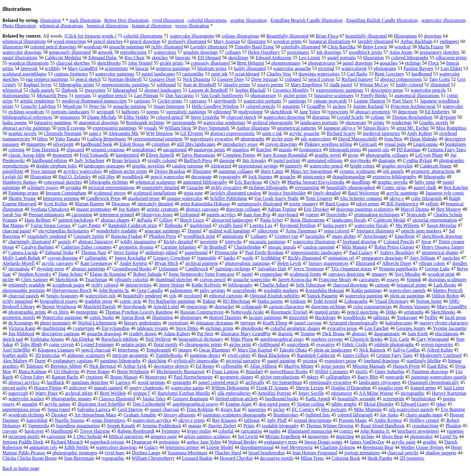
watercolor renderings (224, 123)
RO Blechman (237, 301)
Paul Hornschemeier (193, 377)
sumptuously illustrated (260, 204)
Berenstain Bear (378, 447)
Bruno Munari (124, 377)
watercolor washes (26, 399)
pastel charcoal (165, 409)
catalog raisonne (187, 166)
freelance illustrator (375, 231)
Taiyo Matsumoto (198, 155)
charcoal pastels (24, 296)
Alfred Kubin (440, 350)
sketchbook (281, 112)
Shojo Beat (392, 436)
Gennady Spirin (89, 236)
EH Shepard (209, 58)
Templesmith (158, 350)
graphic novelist (397, 166)
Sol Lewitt (248, 436)
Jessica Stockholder (287, 193)
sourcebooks (245, 290)
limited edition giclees (237, 399)
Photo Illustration (19, 26)
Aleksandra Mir (124, 133)
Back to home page (21, 468)
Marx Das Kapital (255, 350)
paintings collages (236, 171)
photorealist (421, 436)
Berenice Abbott (66, 366)
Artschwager (375, 236)
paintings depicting (90, 382)
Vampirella (38, 426)
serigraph (105, 112)
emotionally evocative (330, 382)
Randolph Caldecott (316, 355)
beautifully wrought (357, 399)
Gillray (166, 220)
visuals (150, 128)
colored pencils (261, 106)
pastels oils (379, 150)
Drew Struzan (264, 79)
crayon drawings (281, 144)
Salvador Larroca (94, 409)
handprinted (127, 155)
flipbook (69, 90)
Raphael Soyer (38, 85)
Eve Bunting (453, 409)
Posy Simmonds (214, 128)
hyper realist (199, 431)
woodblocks (354, 317)
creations (94, 377)
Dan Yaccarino (180, 95)
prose (353, 155)
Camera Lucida (23, 252)
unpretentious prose (21, 409)
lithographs (434, 177)
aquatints (291, 106)
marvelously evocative (211, 139)
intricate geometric (130, 355)
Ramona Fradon (127, 236)
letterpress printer (182, 447)
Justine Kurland (368, 106)
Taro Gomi (439, 79)
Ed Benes (205, 366)
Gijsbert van (286, 236)
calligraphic (96, 258)
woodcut (403, 47)
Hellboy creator (424, 420)
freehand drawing (360, 242)
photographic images (71, 399)
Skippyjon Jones (157, 215)
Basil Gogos (337, 204)
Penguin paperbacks (398, 269)
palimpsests (181, 290)
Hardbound (62, 431)
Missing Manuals (369, 366)
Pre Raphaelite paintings (172, 301)
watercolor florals (371, 225)
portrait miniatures (362, 453)
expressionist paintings (115, 128)
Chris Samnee (34, 279)
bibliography (241, 285)
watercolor (453, 106)
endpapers (450, 41)
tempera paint (164, 436)
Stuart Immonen (169, 106)
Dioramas (121, 204)
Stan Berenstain (79, 458)
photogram (356, 123)
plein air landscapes (333, 350)
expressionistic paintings (340, 90)
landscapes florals (349, 220)
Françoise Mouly (335, 279)
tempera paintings (173, 68)
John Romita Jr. (375, 431)
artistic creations (162, 209)
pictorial (326, 68)
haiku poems (15, 123)
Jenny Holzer (172, 285)
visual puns (395, 144)
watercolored (354, 68)
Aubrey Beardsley (397, 252)
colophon (161, 144)
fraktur (209, 301)
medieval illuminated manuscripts (94, 101)
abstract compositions (401, 79)
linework (29, 68)
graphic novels (23, 133)
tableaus (252, 420)
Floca (433, 63)
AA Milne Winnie (376, 393)
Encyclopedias (115, 328)
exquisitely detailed (161, 187)
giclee (279, 409)
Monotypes (156, 377)
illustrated (440, 85)
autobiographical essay (282, 339)
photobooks (252, 328)
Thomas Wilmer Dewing (330, 426)
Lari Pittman (146, 95)
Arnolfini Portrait (274, 393)
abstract (359, 334)
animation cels (43, 447)
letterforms (128, 350)
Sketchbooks (443, 312)
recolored (193, 296)
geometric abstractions (433, 171)
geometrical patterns (296, 128)
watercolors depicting (284, 117)
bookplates (456, 144)
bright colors (362, 166)
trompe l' (142, 393)
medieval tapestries (381, 133)
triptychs (233, 242)
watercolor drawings (22, 52)
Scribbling (271, 258)
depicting (345, 436)
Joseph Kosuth (121, 426)
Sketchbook (67, 279)
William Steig (178, 128)
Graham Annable (140, 415)
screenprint (393, 399)
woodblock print (199, 236)
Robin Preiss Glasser (394, 247)
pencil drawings (145, 41)
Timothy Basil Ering (254, 47)
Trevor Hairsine (95, 431)
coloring (16, 150)
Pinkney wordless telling (328, 144)
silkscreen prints (451, 58)
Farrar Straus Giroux (51, 225)
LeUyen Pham (429, 155)
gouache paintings (127, 47)
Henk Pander (380, 458)
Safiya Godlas (406, 350)
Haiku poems (270, 301)
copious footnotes (71, 74)
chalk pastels (42, 90)
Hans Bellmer (38, 220)
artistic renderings (37, 101)
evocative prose (342, 328)
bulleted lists (318, 415)
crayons (10, 431)
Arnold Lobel (166, 307)
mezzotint (298, 317)
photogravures (322, 63)
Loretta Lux (261, 225)
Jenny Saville (311, 393)
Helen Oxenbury (264, 52)
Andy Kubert (419, 133)
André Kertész (134, 263)
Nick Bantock (372, 350)
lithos (43, 139)
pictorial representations (111, 187)
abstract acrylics (24, 382)
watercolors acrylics (152, 420)
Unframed (190, 215)
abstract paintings (88, 269)
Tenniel (195, 231)
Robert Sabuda (147, 274)
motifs (362, 372)
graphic (430, 442)
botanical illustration (152, 26)
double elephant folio (56, 166)
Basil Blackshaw (274, 355)
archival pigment (202, 263)
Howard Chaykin (236, 458)
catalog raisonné (319, 247)
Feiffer (431, 317)
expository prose (341, 361)
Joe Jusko (389, 415)
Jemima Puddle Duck (23, 442)
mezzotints (95, 90)
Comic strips (394, 187)
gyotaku (73, 187)
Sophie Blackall (251, 90)
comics (346, 431)
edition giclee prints (128, 171)
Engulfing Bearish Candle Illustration (306, 20)
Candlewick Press (103, 198)
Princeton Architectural (413, 106)
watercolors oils (101, 296)
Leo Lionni (310, 58)
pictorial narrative (243, 361)
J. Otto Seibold (87, 436)
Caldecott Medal (389, 220)
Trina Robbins (200, 409)
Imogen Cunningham (66, 193)
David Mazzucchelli (358, 139)
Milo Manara (354, 247)
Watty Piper (47, 393)
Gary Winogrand (433, 339)
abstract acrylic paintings (26, 128)
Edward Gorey (415, 404)
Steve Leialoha (205, 117)
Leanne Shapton (369, 101)
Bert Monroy (449, 209)
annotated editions (325, 160)
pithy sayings (213, 290)
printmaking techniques (377, 215)
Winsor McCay (374, 85)
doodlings (361, 182)
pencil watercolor (167, 177)
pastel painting (281, 361)
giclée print (282, 139)
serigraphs (414, 312)
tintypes (248, 323)
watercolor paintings (115, 74)
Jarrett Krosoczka (295, 279)
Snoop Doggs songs (323, 442)
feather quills (15, 355)
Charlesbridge (248, 247)
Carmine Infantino (179, 247)
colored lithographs (410, 58)
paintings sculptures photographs (234, 415)
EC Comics (303, 409)
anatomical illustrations (417, 95)
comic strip (131, 301)
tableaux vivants (153, 328)
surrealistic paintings (186, 112)
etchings (413, 63)
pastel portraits (342, 58)
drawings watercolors (319, 74)
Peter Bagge (98, 372)
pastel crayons (308, 323)
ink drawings (329, 52)
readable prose (99, 301)
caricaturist (251, 431)
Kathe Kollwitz (206, 285)
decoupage (201, 177)
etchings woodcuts (26, 112)
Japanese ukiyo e (339, 128)
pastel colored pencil (218, 382)
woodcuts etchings (26, 415)
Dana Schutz (70, 274)
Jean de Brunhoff (199, 85)
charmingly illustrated (30, 242)
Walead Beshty (242, 442)
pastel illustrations (20, 58)
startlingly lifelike (424, 361)
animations (233, 236)
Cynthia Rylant (417, 160)
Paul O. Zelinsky (74, 177)
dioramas (321, 117)
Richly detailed (178, 242)
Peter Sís (98, 106)
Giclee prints (170, 101)
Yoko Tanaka (67, 139)
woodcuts (93, 47)
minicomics (314, 177)
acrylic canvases (57, 263)
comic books (102, 317)
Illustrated (365, 263)
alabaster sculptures (86, 355)
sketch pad (13, 339)
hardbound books (282, 399)
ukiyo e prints (192, 420)
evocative (325, 344)
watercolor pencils (428, 90)
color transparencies (372, 307)
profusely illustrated (187, 41)
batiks (229, 258)
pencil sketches (108, 41)
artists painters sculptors (207, 436)
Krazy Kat (231, 409)
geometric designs (136, 247)
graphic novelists (148, 166)
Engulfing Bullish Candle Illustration (382, 20)
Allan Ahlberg (263, 366)
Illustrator (202, 171)
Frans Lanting (225, 372)
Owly (275, 182)
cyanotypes (84, 328)
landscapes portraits (319, 123)
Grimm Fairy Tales (395, 355)
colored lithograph (355, 415)
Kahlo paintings (366, 290)
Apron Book (133, 317)
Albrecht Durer (397, 263)
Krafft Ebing (275, 323)
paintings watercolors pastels (439, 377)
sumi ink (219, 74)
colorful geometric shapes (295, 328)
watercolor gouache (292, 68)
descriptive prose (387, 90)
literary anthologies (143, 323)
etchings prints (220, 328)
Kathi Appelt (318, 399)
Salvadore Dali (272, 269)
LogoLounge (425, 144)
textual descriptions (313, 420)
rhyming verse (50, 269)
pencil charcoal (96, 350)
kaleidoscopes (399, 323)
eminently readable (27, 285)
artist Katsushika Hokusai (205, 204)
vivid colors (239, 355)
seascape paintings (162, 231)
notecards (395, 377)
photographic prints (27, 312)
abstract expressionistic (232, 133)
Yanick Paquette (322, 296)
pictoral (310, 361)
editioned (222, 112)
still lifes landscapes (196, 144)
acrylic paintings (402, 193)
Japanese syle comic (445, 193)
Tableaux (35, 366)
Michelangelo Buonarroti (180, 372)
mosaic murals (282, 247)
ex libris (61, 312)
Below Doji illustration (126, 20)
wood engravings (70, 41)
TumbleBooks (169, 355)
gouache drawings (104, 334)
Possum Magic (353, 420)
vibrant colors (432, 263)
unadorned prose (144, 198)
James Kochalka (130, 258)
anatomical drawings (99, 123)
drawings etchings (329, 307)
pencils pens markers (421, 231)
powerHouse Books (289, 372)
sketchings (238, 58)
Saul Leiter (454, 388)
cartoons (142, 101)
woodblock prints (366, 52)
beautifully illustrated (366, 36)
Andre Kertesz (388, 420)
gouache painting (130, 106)
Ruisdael (254, 372)
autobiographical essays (195, 404)
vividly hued (230, 225)
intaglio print (391, 388)
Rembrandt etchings (145, 123)
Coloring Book (346, 458)
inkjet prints (368, 204)
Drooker (59, 415)
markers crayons (327, 339)
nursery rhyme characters (444, 323)
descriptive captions (61, 334)
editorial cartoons (226, 296)
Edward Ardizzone (274, 58)
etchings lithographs (268, 187)
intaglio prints (237, 85)
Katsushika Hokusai (325, 290)
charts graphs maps (424, 415)
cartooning (82, 215)
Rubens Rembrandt (136, 431)
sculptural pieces (110, 193)
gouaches (389, 63)
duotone (227, 160)
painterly (294, 166)
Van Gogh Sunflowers (222, 95)
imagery (379, 274)
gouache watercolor (252, 279)
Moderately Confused (441, 355)
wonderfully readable (117, 231)
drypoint (448, 117)
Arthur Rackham (416, 41)
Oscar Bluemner (215, 350)
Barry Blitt (368, 377)
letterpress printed (117, 215)
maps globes (344, 236)
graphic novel (328, 155)
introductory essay (240, 144)
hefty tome (425, 182)
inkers (313, 377)
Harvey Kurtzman (449, 393)
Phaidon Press (163, 236)
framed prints (423, 388)
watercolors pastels (407, 290)
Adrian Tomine (282, 209)
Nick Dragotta (196, 79)
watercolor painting (364, 296)
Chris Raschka (342, 47)
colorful (226, 431)
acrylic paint (404, 442)
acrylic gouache (304, 133)
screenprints (116, 68)
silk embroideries (234, 393)
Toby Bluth (31, 344)
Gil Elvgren (191, 133)
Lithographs (356, 301)
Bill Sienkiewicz (402, 204)
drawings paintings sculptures (365, 209)
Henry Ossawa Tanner (443, 247)
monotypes (318, 436)
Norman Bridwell (125, 79)
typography (230, 177)
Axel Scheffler (16, 350)
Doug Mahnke (424, 139)
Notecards (416, 215)
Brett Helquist (251, 63)
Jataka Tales (154, 399)
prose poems (333, 366)
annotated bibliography (205, 182)
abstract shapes (115, 220)
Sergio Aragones (62, 296)
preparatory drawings (382, 258)
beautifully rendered (142, 296)
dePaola (144, 220)
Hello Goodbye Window (215, 106)
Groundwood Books (132, 269)
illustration (50, 20)
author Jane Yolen (204, 442)
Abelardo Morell (18, 263)
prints (379, 123)
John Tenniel (140, 63)
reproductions (133, 52)
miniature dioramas (214, 323)
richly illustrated (167, 47)
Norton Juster (429, 301)
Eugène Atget (239, 404)
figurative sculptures (334, 95)
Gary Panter (89, 225)
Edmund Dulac (103, 58)
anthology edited (161, 252)
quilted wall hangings (229, 231)
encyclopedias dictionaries (64, 231)
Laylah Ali (13, 177)
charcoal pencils (403, 453)
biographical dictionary (201, 339)
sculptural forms (305, 274)
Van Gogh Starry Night (276, 198)
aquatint (30, 404)
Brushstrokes (286, 415)
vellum (432, 204)
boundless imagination (78, 426)
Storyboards (134, 307)
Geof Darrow (130, 409)
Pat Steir (205, 334)
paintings (297, 101)
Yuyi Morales (407, 274)
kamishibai (37, 420)
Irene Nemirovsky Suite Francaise (202, 274)
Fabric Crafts (354, 344)
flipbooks (173, 225)
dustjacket (225, 307)
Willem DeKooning (230, 388)
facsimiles (315, 236)
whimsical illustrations (61, 26)
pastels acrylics (221, 215)
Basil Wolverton (363, 193)
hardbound (422, 74)
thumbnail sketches (174, 279)
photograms (385, 68)
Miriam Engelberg (283, 436)
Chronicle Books (366, 339)
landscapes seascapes (105, 166)
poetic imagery (304, 204)
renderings (402, 123)
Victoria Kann (22, 328)
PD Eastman (409, 150)
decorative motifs (277, 458)
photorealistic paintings (248, 263)
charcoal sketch (241, 117)
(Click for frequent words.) (90, 36)
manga (195, 426)
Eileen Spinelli (160, 155)
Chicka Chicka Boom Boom (30, 458)
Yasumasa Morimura (187, 453)
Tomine (308, 334)
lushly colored (410, 85)
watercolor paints (188, 388)
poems (153, 112)
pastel (247, 274)
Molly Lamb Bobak (21, 258)
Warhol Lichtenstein (97, 323)
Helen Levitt (289, 263)
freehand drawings (382, 361)
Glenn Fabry (32, 377)
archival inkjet (79, 393)
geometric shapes (237, 377)
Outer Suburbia (390, 372)
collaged (293, 79)
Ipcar (426, 242)
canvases (198, 101)
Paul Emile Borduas (264, 252)
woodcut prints (287, 41)
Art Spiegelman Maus (95, 415)
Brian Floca (327, 36)
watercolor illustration (314, 242)
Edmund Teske (59, 252)
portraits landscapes (70, 112)
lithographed (125, 90)
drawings (433, 36)
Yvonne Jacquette (450, 328)
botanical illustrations (108, 26)
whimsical (12, 90)
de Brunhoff (215, 247)
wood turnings (151, 382)
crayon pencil (213, 279)
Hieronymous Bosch (72, 290)
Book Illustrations (307, 220)
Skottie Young (22, 198)
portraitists (169, 442)
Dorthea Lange (146, 453)
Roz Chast (135, 58)
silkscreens (268, 231)
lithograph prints (345, 150)
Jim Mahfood (21, 334)
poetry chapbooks (146, 388)
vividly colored (162, 160)
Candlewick (197, 269)
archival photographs (273, 123)
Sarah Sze (12, 215)
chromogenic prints (203, 344)
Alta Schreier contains (361, 198)
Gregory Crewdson (172, 258)
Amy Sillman (422, 258)
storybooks (360, 160)
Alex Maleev (15, 361)
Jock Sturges (260, 177)
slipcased (75, 150)
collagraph (251, 307)
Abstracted (221, 166)
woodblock (133, 177)
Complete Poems (239, 155)
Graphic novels (434, 123)
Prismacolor (226, 252)
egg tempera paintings (47, 79)
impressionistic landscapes (316, 252)
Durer (40, 361)
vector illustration (192, 26)
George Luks (437, 269)
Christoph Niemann (63, 133)
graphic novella (393, 182)
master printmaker (94, 209)
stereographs (184, 123)
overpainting (307, 187)
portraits (83, 95)
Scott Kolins (56, 204)
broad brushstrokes (267, 453)
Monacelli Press (52, 95)
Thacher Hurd (228, 453)
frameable (207, 258)
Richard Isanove (357, 79)
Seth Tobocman (310, 285)
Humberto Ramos (19, 182)
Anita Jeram (401, 52)
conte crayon (61, 344)
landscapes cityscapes (380, 382)
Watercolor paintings (62, 317)
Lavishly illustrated (209, 47)
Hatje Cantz (272, 171)
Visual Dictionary (392, 301)
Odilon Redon (445, 296)
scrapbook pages (68, 285)
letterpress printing (61, 198)
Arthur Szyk (135, 366)
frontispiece (311, 150)
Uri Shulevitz (66, 372)
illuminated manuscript (310, 431)
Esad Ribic (438, 366)
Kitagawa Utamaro (56, 350)
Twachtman (96, 279)
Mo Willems (408, 225)
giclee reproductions (280, 377)
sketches (160, 58)
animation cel (341, 258)
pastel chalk (425, 187)
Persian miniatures (47, 215)
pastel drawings (357, 63)
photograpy (191, 317)
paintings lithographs (120, 361)
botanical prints (412, 285)
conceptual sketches (63, 182)
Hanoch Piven (406, 366)
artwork (105, 52)
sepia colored (337, 231)
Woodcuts (72, 106)
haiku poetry (335, 225)
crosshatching (425, 426)
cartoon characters (286, 307)
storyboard (288, 215)
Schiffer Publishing (228, 198)
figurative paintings (53, 123)
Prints (249, 426)
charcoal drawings (350, 285)
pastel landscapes (158, 74)
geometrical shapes (440, 252)
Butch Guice (192, 220)
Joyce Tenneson (309, 269)
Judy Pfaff (277, 420)
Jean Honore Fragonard (315, 453)
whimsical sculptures (155, 182)
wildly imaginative (138, 242)
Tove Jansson (43, 171)
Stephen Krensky (35, 274)
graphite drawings (201, 52)
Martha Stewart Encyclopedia (316, 182)
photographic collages (387, 155)
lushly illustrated (250, 68)
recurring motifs (24, 436)
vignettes (455, 431)
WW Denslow (159, 133)
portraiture (179, 323)
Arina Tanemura (301, 231)
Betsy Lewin (375, 47)
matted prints (327, 312)
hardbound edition (50, 160)
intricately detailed (155, 204)
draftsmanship (16, 95)
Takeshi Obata (293, 350)
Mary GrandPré (83, 68)
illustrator (257, 41)
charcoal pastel (17, 231)
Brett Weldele (113, 393)
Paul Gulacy (361, 252)
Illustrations (405, 36)
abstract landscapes (163, 90)
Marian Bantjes (90, 204)
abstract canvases (202, 209)
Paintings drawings (430, 372)
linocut (142, 68)
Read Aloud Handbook (383, 426)
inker (441, 404)
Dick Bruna (333, 334)
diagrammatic (387, 334)
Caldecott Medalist (63, 58)
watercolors (165, 52)
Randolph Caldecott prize (133, 225)
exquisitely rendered (47, 236)
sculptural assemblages (24, 74)
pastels (65, 242)
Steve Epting (126, 252)
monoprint (63, 155)
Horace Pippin (48, 388)
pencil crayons (72, 128)
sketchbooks (109, 63)
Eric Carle (399, 339)
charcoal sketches (73, 63)
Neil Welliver (158, 339)
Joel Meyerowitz (297, 447)
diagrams (387, 160)
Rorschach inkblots (120, 339)
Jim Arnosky (254, 160)
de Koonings (21, 323)
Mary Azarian (227, 41)
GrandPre (316, 106)
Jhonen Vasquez (414, 307)
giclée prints (172, 63)
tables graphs (344, 404)
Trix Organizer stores (351, 269)
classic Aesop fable (27, 155)
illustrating (162, 317)
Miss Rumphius (451, 128)
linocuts (183, 58)
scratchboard (247, 74)
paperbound (196, 252)
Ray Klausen (224, 420)
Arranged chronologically (353, 323)
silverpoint (63, 144)
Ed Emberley (437, 112)
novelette (209, 242)
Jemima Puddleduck (161, 426)
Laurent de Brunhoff (208, 90)
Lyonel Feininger (98, 344)
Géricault (368, 144)
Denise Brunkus (170, 171)
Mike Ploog (242, 339)
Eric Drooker (316, 209)
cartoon (382, 285)
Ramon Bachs (65, 377)
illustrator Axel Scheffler (101, 404)
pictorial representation (435, 220)
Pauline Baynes (418, 68)
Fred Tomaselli (94, 155)
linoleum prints (212, 68)
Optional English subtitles (275, 296)
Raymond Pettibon (298, 225)
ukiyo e (397, 198)
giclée (8, 279)
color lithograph (426, 198)
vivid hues (114, 453)
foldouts (298, 301)
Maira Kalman (32, 372)
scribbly (53, 68)
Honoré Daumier (225, 317)
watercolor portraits (263, 101)
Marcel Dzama (415, 209)
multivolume (251, 112)
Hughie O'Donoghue (351, 388)
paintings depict (205, 355)
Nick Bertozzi (103, 366)
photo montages (55, 323)
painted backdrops (76, 220)
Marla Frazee (431, 47)
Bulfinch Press (198, 160)
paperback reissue (107, 442)
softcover (78, 388)
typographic (113, 458)
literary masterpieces (328, 263)
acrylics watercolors (83, 171)
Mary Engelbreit (306, 85)
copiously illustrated (210, 63)
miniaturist (342, 393)
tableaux (381, 317)
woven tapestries (437, 344)
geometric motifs (19, 317)
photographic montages (75, 453)
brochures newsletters (418, 431)
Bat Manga (13, 225)
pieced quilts (15, 388)
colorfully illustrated (301, 47)
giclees (339, 106)
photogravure (263, 95)
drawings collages (243, 209)
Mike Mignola (368, 409)
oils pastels (393, 171)
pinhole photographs (394, 344)
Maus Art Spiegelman (311, 171)
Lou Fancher (377, 328)
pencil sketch (88, 79)
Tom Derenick (45, 150)
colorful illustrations (207, 20)
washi (248, 258)
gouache (288, 177)
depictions (408, 112)
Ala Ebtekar (82, 339)
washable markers (281, 290)
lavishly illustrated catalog (235, 193)
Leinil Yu (449, 436)
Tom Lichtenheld (149, 404)
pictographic (413, 393)
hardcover (34, 431)
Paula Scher (272, 220)
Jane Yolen (310, 112)
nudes (275, 431)
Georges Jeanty (411, 328)
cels (173, 296)
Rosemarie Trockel (289, 312)
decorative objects (171, 366)
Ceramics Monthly (291, 90)
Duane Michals (102, 117)
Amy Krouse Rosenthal (285, 155)
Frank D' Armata (272, 388)
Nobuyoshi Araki (247, 312)
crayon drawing (62, 258)
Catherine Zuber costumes (87, 247)
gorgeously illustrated (70, 52)
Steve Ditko (187, 328)
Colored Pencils (399, 242)
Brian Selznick (126, 160)
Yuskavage (407, 317)
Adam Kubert (177, 334)
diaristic (286, 334)
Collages (259, 236)
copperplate (271, 274)
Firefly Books (374, 95)
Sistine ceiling (310, 404)
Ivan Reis (393, 139)
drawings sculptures (448, 279)
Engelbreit (405, 236)
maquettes (36, 144)
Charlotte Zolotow (338, 447)
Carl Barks (357, 74)
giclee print (240, 344)
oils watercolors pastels (411, 409)
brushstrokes (423, 399)
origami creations (108, 150)
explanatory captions (73, 361)
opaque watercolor (185, 198)
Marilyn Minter (299, 366)
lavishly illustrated (376, 41)
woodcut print (441, 274)
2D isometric (412, 458)
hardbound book (96, 144)
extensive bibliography (394, 177)
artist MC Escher (412, 128)
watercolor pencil (326, 166)
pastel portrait (287, 160)
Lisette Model (220, 447)
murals (285, 150)
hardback (56, 382)
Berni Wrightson (133, 372)
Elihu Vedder (136, 117)
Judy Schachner (90, 160)
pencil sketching (363, 312)
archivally (255, 382)
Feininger (171, 431)
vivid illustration (168, 20)
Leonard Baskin (197, 458)
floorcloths (337, 215)
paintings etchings (233, 269)
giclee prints (295, 95)
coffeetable (232, 366)
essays (393, 279)
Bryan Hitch (166, 263)
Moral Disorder (379, 404)
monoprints (87, 312)
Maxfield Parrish (99, 307)
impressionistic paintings (126, 85)
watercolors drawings (116, 447)
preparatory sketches (439, 52)
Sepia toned (59, 409)
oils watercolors (316, 139)
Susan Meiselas (441, 225)
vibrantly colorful (131, 279)
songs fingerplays (108, 420)
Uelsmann (168, 269)
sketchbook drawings (442, 236)
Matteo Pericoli (448, 290)
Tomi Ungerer (319, 198)
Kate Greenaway (96, 263)
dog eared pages (274, 404)
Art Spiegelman (287, 382)
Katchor (264, 150)
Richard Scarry (341, 133)
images (185, 350)
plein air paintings (407, 296)
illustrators (13, 47)
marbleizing (54, 328)
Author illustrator (253, 128)
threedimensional (257, 447)
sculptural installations (155, 193)
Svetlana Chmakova (50, 209)
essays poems (270, 85)
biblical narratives (126, 436)
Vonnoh (414, 279)
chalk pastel (341, 85)
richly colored (105, 285)
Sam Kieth (418, 334)
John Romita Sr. (114, 290)
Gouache (195, 187)
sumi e (95, 133)
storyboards (225, 101)
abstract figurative (96, 242)
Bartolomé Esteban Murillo (184, 393)
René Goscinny (389, 74)
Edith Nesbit (77, 447)
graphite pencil (113, 95)
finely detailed (327, 193)
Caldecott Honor (436, 166)
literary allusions (179, 415)
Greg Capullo (150, 290)
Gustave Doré (162, 79)
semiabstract (144, 150)
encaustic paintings (267, 242)
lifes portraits (334, 409)
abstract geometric (373, 112)
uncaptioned (175, 150)
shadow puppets (441, 453)
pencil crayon (321, 79)
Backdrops (325, 317)
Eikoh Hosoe (132, 144)
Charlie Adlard (274, 285)
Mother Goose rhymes (422, 447)
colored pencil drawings (53, 47)
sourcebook (298, 344)
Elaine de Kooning (108, 274)
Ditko (391, 312)
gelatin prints (134, 344)
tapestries (257, 409)
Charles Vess (279, 74)
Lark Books (445, 285)
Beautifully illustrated (287, 36)
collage (378, 117)
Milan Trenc (313, 458)
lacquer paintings (265, 317)
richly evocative (226, 187)
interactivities (139, 285)
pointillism (13, 171)
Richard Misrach (67, 442)
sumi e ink (272, 133)
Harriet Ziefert (222, 426)
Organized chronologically (433, 382)
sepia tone (193, 193)
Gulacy (151, 447)
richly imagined (18, 301)
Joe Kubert (129, 209)
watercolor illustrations (444, 20)
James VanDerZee (367, 442)
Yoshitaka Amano (47, 339)
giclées (368, 436)
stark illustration (85, 20)
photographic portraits (24, 290)
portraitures (298, 52)
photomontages (286, 63)
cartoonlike (193, 74)
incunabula (19, 269)
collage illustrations (240, 36)
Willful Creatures (331, 372)
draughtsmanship (349, 177)
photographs (252, 139)
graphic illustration (249, 20)
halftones (131, 112)
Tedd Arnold (325, 301)
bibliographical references (27, 117)
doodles (460, 263)
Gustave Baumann (190, 399)
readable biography (280, 426)
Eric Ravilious (248, 182)
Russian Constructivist (202, 312)
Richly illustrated (304, 258)
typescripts (338, 112)
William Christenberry (153, 458)
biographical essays (59, 301)
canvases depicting (346, 274)
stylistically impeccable (196, 361)
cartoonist (56, 436)
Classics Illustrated (117, 399)
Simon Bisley (376, 128)
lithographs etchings (109, 182)
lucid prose (456, 317)
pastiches (451, 258)
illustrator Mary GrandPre (246, 334)
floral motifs (166, 344)
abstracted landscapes (232, 220)
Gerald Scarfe (350, 117)
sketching (157, 361)
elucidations (447, 334)
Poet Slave (403, 101)
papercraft (18, 393)
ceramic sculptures (357, 171)
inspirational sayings (258, 166)
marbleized (201, 225)
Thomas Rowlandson (412, 117)
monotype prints (209, 150)
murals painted (108, 388)
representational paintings (158, 139)
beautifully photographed (350, 187)
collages (233, 52)
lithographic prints (77, 85)
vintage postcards (330, 101)
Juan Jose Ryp (257, 215)
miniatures (70, 117)
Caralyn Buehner (38, 247)
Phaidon (453, 426)
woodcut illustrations (29, 63)
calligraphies (338, 377)
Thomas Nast (94, 252)
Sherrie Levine (310, 388)
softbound (166, 85)
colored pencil (170, 117)
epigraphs (182, 382)
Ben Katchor (456, 187)
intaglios (241, 150)
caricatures (369, 279)
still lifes (106, 177)
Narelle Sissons (70, 420)
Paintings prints (23, 193)
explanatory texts (281, 442)
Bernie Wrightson (59, 307)
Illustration (41, 177)
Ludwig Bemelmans (106, 139)
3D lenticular (47, 355)
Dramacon (142, 442)
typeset (312, 215)
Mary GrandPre (452, 307)
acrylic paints (57, 404)
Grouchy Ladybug (38, 106)
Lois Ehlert (451, 68)
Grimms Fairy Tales (447, 150)
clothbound (269, 344)
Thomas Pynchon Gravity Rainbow (139, 312)
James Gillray (356, 355)
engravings (197, 307)
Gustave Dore (230, 79)
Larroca (123, 382)
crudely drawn (143, 334)
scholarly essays (43, 187)
